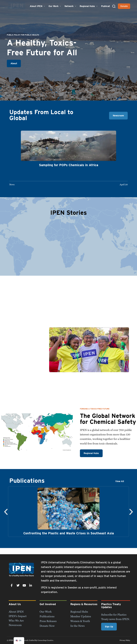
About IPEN (38, 6)
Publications (108, 6)
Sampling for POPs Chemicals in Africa (69, 165)
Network (71, 6)
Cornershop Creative (45, 640)
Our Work (55, 6)
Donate (124, 6)
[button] (6, 512)
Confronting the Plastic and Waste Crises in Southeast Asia (69, 533)
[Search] (114, 6)
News (12, 184)
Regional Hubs (89, 6)
